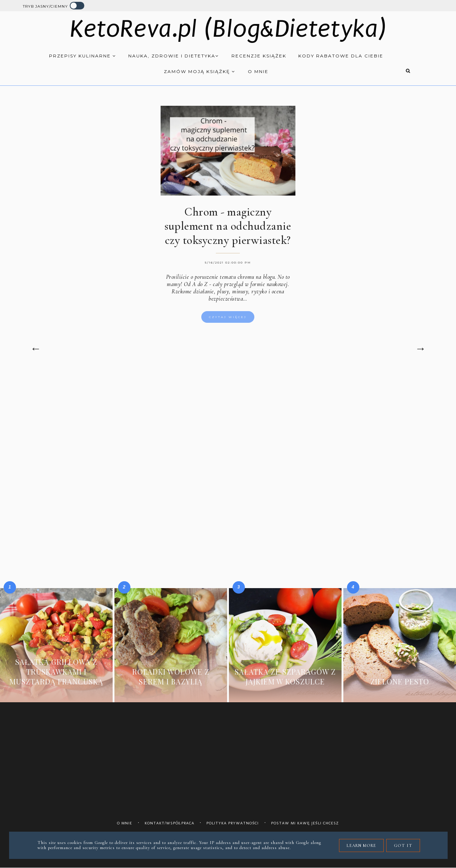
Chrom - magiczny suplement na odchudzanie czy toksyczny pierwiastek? (228, 226)
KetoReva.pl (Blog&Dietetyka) (228, 29)
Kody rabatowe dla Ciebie (341, 56)
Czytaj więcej (228, 317)
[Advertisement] (228, 433)
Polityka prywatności (233, 823)
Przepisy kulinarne (83, 56)
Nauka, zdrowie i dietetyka (174, 56)
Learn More (361, 845)
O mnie (258, 71)
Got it (403, 845)
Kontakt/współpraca (170, 823)
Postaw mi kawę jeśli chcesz (305, 823)
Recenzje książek (259, 56)
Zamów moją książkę (200, 71)
